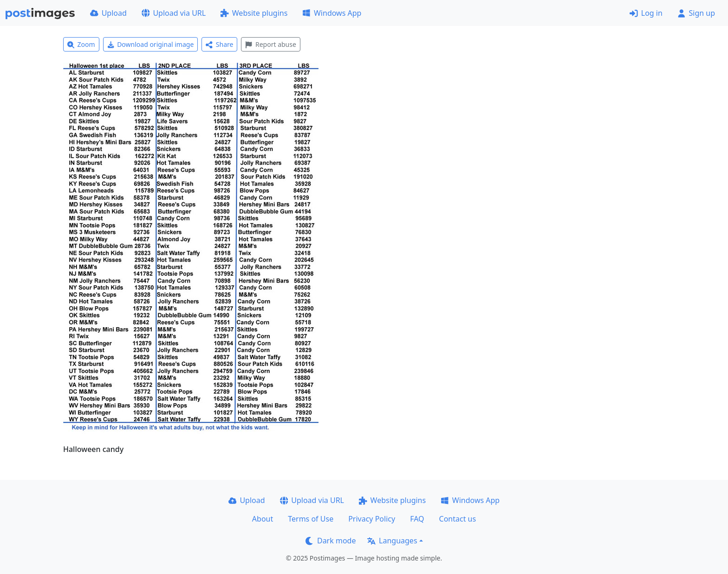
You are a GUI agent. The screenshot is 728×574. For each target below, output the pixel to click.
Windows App (332, 13)
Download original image (151, 44)
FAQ (417, 519)
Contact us (458, 519)
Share (219, 44)
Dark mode (331, 541)
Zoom (81, 44)
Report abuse (270, 44)
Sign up (696, 13)
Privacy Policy (372, 519)
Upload (108, 13)
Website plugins (254, 13)
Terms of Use (311, 519)
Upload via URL (174, 13)
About (263, 519)
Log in (646, 13)
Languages (392, 541)
